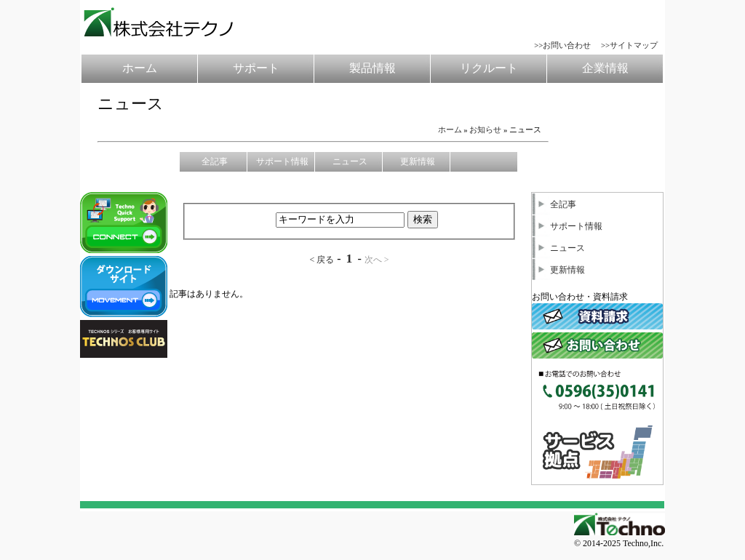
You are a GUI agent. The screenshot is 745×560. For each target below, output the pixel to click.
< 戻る (322, 260)
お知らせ (485, 129)
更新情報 (558, 270)
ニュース (558, 248)
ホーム (450, 129)
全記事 (554, 204)
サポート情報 (567, 226)
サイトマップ (634, 45)
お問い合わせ (567, 45)
